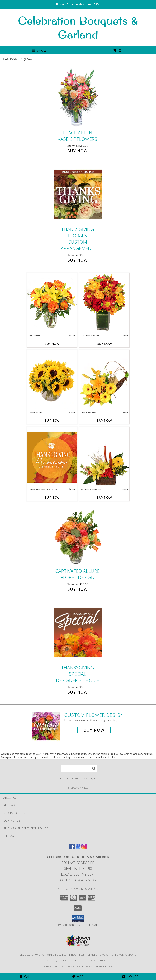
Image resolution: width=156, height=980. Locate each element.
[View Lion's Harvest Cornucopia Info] (104, 380)
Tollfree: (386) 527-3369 (78, 880)
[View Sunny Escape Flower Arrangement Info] (52, 380)
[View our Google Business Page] (78, 848)
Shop (39, 50)
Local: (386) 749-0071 (78, 874)
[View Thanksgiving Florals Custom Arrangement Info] (78, 194)
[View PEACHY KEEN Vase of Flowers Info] (78, 98)
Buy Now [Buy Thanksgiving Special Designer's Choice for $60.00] (77, 692)
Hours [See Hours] (130, 977)
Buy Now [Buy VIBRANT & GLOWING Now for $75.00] (104, 497)
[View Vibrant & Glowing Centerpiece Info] (104, 457)
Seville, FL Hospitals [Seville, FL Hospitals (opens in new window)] (71, 955)
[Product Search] (79, 768)
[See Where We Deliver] (78, 788)
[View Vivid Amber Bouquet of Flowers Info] (52, 303)
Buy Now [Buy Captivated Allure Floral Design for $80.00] (77, 589)
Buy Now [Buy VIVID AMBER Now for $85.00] (52, 344)
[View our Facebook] (72, 848)
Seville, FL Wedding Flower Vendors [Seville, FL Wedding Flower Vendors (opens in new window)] (112, 955)
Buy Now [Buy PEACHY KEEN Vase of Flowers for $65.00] (77, 151)
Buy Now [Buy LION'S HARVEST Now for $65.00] (104, 420)
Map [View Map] (78, 977)
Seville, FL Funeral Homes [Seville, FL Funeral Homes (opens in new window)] (37, 955)
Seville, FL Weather (60, 961)
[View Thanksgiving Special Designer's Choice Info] (78, 633)
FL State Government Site (92, 961)
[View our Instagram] (84, 848)
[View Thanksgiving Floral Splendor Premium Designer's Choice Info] (52, 457)
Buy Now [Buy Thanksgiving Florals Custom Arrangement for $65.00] (77, 260)
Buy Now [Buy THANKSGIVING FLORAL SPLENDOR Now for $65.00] (52, 497)
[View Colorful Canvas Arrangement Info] (104, 303)
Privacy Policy (54, 966)
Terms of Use (103, 966)
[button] (78, 919)
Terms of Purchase (79, 966)
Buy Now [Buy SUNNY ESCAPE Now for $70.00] (52, 420)
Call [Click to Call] (26, 977)
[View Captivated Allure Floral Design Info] (78, 536)
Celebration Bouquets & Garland (78, 27)
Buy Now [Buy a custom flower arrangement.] (94, 730)
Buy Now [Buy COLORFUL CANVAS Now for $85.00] (104, 344)
